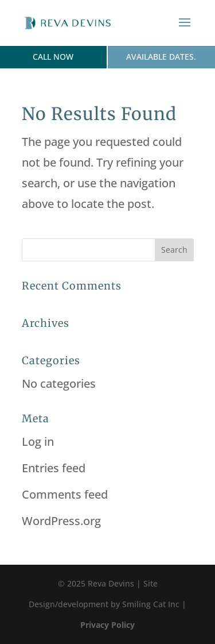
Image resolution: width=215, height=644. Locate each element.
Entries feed (54, 468)
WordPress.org (61, 521)
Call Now (53, 57)
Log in (38, 441)
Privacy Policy (107, 625)
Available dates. (161, 57)
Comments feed (65, 494)
